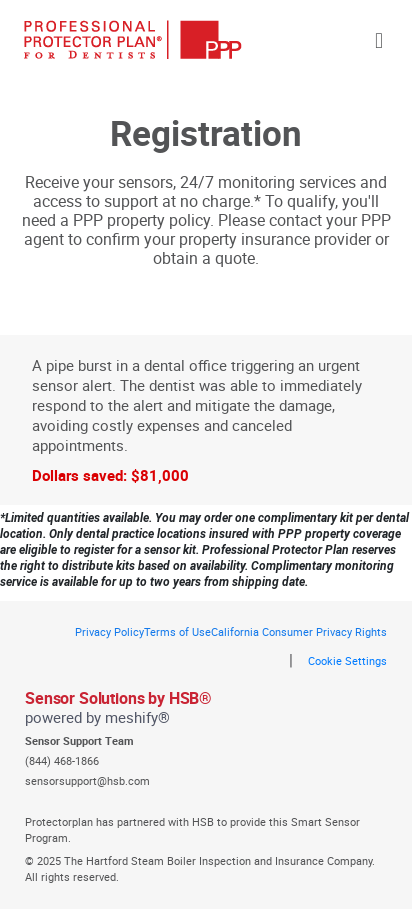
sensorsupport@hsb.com (87, 780)
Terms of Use (177, 631)
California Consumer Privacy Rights (299, 631)
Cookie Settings (347, 660)
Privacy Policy (109, 631)
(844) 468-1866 (62, 760)
